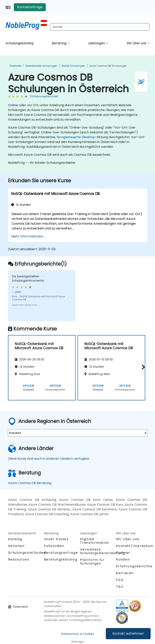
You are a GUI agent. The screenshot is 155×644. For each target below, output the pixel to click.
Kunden (123, 559)
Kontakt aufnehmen (128, 634)
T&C (120, 587)
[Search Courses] (100, 27)
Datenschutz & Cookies (78, 634)
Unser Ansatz (56, 539)
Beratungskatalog (61, 559)
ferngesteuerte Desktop (76, 137)
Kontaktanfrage (30, 7)
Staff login (77, 642)
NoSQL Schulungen (73, 66)
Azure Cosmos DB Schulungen (108, 66)
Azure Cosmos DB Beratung (30, 483)
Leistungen (97, 43)
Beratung (59, 43)
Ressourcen (19, 559)
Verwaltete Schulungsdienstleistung (102, 551)
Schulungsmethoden (27, 553)
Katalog (15, 539)
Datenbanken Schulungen (41, 66)
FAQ (120, 580)
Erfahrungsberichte (134, 566)
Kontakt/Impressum (135, 546)
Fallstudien (54, 546)
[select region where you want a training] (78, 433)
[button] (142, 367)
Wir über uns (137, 43)
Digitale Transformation (95, 541)
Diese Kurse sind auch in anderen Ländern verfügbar (49, 459)
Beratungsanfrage (61, 553)
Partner (123, 553)
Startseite (15, 66)
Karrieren (125, 573)
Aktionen (16, 546)
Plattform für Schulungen (92, 562)
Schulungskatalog (19, 43)
